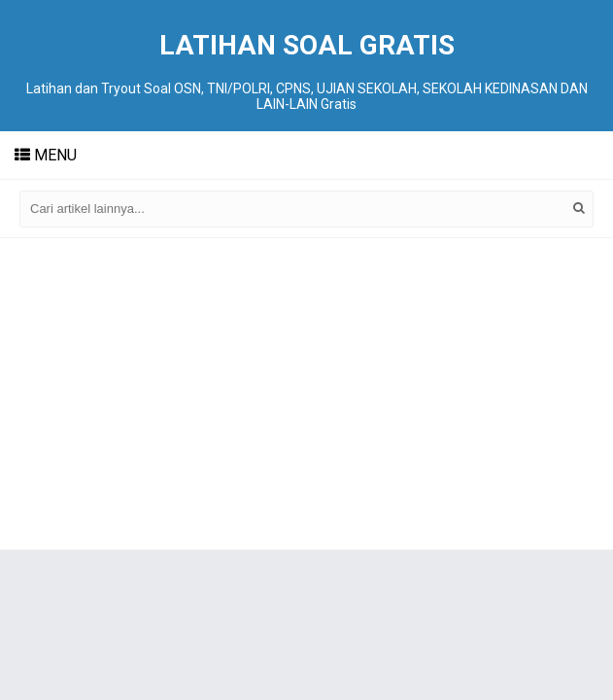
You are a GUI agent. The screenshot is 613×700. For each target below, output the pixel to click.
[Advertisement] (306, 394)
